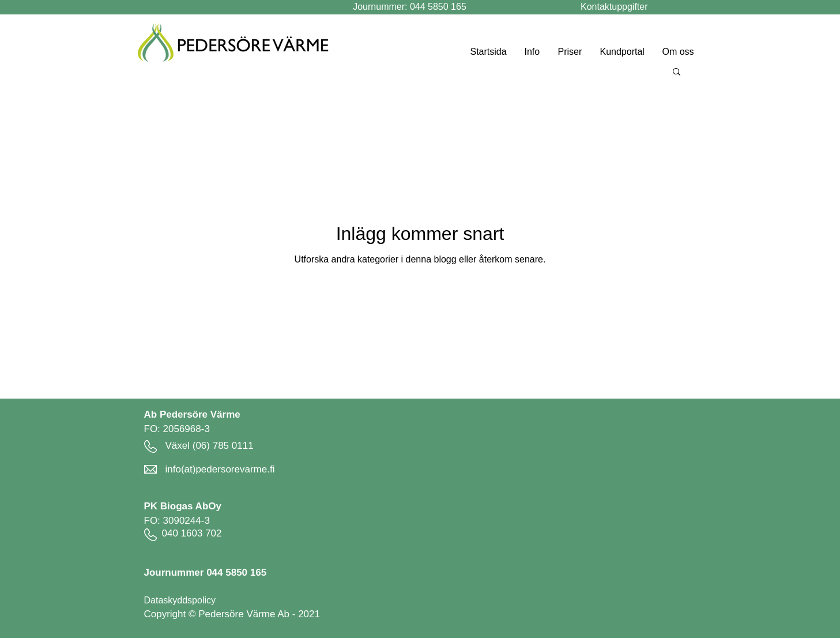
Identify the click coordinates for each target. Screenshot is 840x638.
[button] (677, 72)
